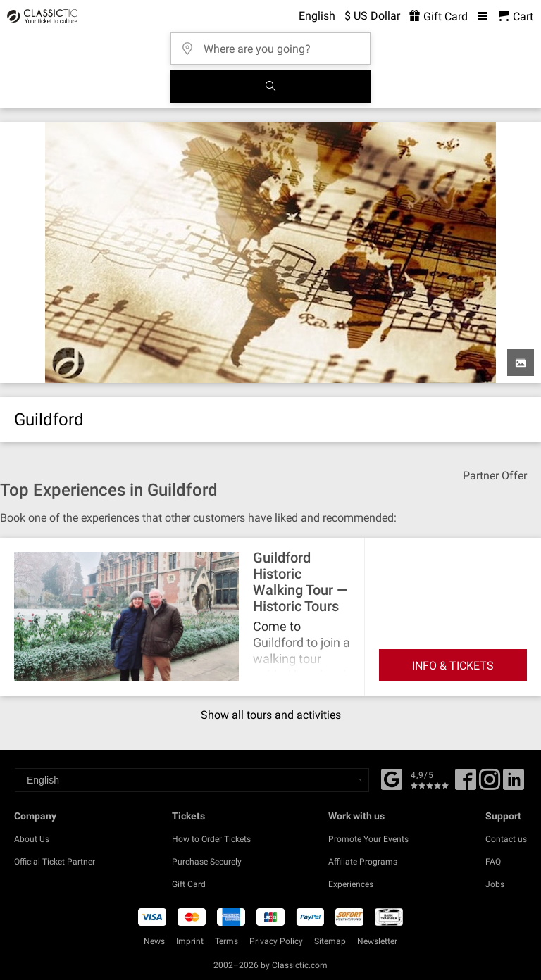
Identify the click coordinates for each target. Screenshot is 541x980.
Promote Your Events (368, 839)
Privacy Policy (276, 941)
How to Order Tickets (211, 839)
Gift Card (189, 884)
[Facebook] (392, 778)
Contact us (506, 839)
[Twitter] (490, 784)
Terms (226, 941)
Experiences (351, 884)
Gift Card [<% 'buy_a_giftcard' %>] (439, 17)
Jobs (495, 884)
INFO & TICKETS (453, 666)
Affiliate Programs (363, 862)
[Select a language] (192, 780)
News (154, 941)
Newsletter (377, 941)
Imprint (190, 941)
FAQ (493, 862)
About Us (32, 839)
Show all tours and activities (271, 715)
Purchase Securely (207, 862)
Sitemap (330, 941)
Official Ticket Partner (55, 862)
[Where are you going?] (275, 44)
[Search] (270, 87)
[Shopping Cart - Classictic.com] (515, 17)
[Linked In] (514, 784)
